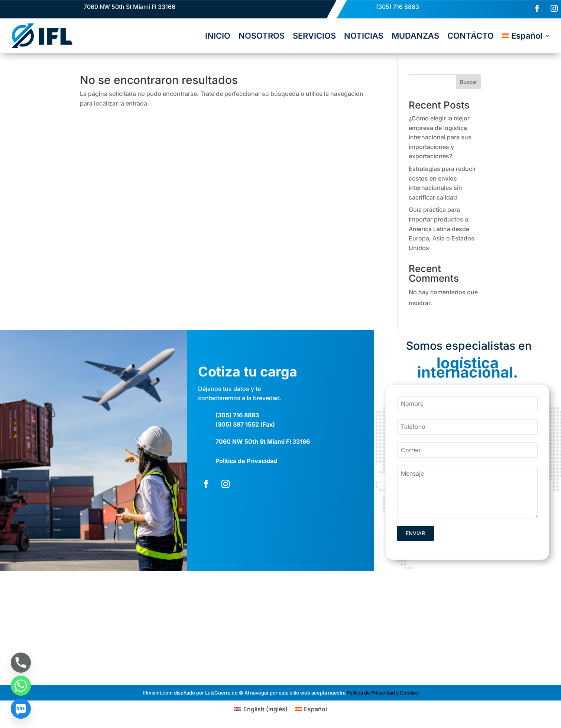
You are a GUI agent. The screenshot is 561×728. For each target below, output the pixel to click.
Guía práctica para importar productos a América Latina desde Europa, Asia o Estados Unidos (442, 229)
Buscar (468, 82)
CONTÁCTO (471, 36)
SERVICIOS (314, 36)
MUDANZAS (415, 36)
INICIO (218, 36)
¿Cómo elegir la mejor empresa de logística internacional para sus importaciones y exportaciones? (440, 137)
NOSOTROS (262, 36)
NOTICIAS (364, 36)
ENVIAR (415, 533)
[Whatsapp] (21, 686)
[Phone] (21, 663)
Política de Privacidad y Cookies (383, 692)
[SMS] (21, 709)
